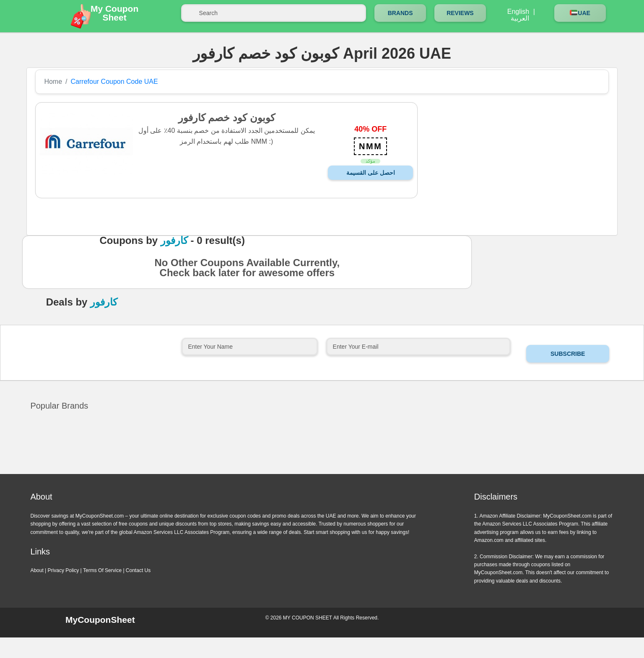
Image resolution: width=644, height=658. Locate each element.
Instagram (544, 622)
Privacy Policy (64, 570)
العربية (520, 18)
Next (332, 473)
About (37, 570)
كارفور (174, 241)
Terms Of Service (102, 570)
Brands (400, 13)
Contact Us (138, 570)
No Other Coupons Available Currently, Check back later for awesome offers (247, 270)
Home (53, 82)
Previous (312, 473)
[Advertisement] (512, 161)
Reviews (460, 13)
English (518, 12)
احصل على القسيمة (371, 173)
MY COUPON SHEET (308, 618)
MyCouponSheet (100, 620)
